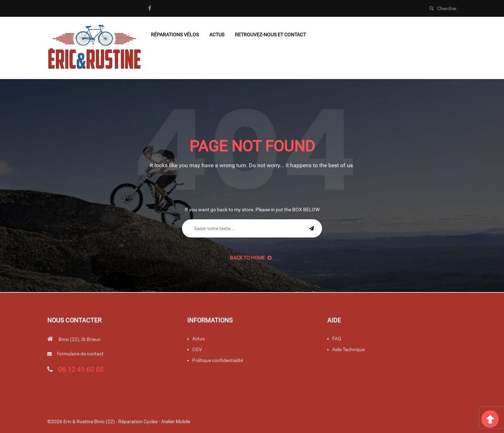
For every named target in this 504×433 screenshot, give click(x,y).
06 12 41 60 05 (81, 369)
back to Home (251, 258)
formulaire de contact (80, 354)
